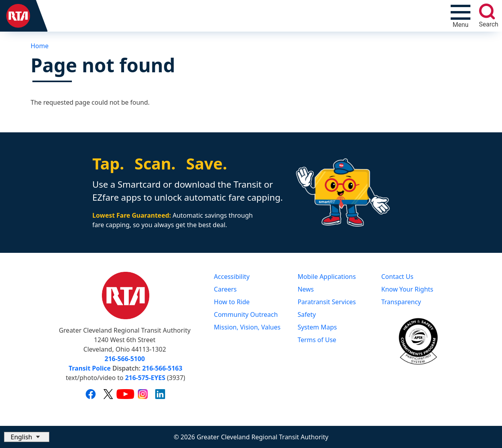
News (306, 289)
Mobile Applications (326, 277)
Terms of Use (317, 340)
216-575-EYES (145, 378)
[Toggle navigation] (461, 16)
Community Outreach (246, 314)
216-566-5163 (162, 368)
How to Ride (232, 302)
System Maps (317, 327)
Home (40, 46)
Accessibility (232, 277)
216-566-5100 (125, 359)
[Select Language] (27, 437)
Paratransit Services (327, 302)
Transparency (401, 302)
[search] (487, 11)
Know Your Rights (407, 289)
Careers (226, 289)
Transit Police (90, 368)
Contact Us (397, 277)
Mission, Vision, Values (247, 327)
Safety (306, 314)
